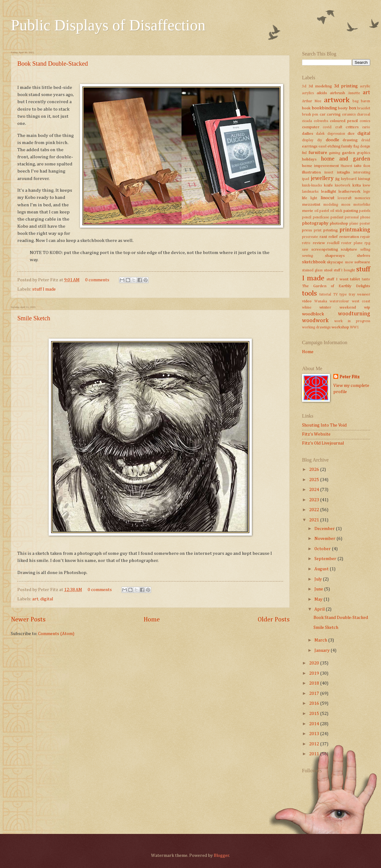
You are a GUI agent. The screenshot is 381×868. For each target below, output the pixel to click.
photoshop (339, 224)
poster (365, 224)
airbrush (337, 93)
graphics (363, 153)
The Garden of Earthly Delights (336, 286)
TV (335, 295)
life (305, 198)
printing (331, 230)
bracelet (364, 108)
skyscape (335, 262)
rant (323, 237)
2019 (315, 673)
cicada (307, 121)
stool (328, 270)
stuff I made (44, 289)
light (314, 198)
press (307, 230)
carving (334, 114)
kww (366, 186)
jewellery (322, 178)
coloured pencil (344, 121)
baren (366, 101)
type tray (347, 295)
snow (349, 262)
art (35, 599)
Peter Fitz (350, 377)
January (322, 651)
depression (336, 134)
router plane (352, 243)
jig (337, 179)
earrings (310, 146)
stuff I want (337, 279)
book (306, 108)
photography (315, 223)
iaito (358, 166)
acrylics (308, 93)
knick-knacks (312, 186)
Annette (354, 93)
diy (320, 140)
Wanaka (321, 301)
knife (328, 185)
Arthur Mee (312, 101)
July (319, 579)
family (347, 146)
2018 (315, 683)
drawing (350, 140)
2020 (315, 663)
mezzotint (311, 205)
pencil (307, 217)
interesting (362, 173)
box (353, 108)
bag (355, 101)
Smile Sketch (34, 318)
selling (365, 250)
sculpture (349, 250)
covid (327, 127)
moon (346, 205)
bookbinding (324, 108)
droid (366, 140)
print (318, 230)
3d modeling (320, 86)
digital (47, 599)
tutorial (325, 295)
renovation (349, 237)
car (323, 114)
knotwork (343, 186)
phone (365, 217)
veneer (364, 294)
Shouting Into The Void (324, 425)
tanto (366, 279)
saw (305, 250)
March (321, 640)
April (320, 609)
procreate (310, 237)
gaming (335, 153)
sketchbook (314, 262)
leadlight (329, 192)
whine (307, 308)
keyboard (349, 179)
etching (334, 146)
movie (308, 211)
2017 (315, 694)
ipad (306, 179)
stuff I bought (344, 270)
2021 (315, 520)
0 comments (97, 280)
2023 (315, 500)
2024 (315, 490)
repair (365, 237)
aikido (322, 93)
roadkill (333, 243)
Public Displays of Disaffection (108, 25)
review (319, 243)
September (326, 559)
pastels (365, 211)
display (308, 140)
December (325, 529)
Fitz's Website (316, 434)
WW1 (355, 327)
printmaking (355, 230)
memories (362, 198)
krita (357, 185)
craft (339, 127)
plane (354, 224)
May (319, 599)
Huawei (346, 166)
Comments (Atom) (56, 634)
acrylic (365, 86)
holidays (309, 159)
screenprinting (325, 250)
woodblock (313, 314)
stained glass (312, 270)
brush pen (310, 115)
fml (304, 153)
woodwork (315, 321)
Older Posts (274, 620)
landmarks (310, 192)
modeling (331, 205)
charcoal (363, 115)
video (307, 301)
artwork (337, 100)
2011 (315, 754)
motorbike (362, 205)
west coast (361, 301)
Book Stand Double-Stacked (53, 64)
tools (309, 294)
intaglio (344, 172)
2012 (315, 744)
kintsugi (364, 179)
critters (352, 127)
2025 (315, 480)
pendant (337, 217)
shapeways (335, 256)
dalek (320, 134)
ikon (367, 166)
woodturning (354, 314)
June (319, 589)
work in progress (352, 321)
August (322, 569)
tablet (355, 279)
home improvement (320, 166)
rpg (367, 243)
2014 (315, 724)
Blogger (221, 856)
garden (348, 153)
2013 (315, 734)
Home (152, 620)
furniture (318, 153)
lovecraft (345, 198)
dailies (308, 134)
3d (304, 86)
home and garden (346, 159)
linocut (328, 198)
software (362, 262)
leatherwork (350, 192)
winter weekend (337, 307)
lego (367, 192)
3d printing (346, 86)
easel (322, 147)
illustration (311, 172)
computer (311, 127)
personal (352, 217)
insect (329, 173)
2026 (315, 470)
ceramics (349, 115)
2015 (315, 714)
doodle (333, 140)
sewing (307, 256)
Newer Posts (28, 620)
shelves (363, 256)
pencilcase (321, 217)
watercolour (339, 301)
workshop (340, 327)
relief (333, 237)
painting (351, 211)
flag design (362, 147)
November (325, 539)
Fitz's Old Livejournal (323, 443)
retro (306, 243)
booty (343, 108)
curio (366, 127)
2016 (315, 704)
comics (365, 121)
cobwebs (321, 121)
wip (367, 307)
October (323, 549)
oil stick (336, 211)
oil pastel (322, 211)
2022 (315, 510)
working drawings (316, 327)
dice (351, 134)
